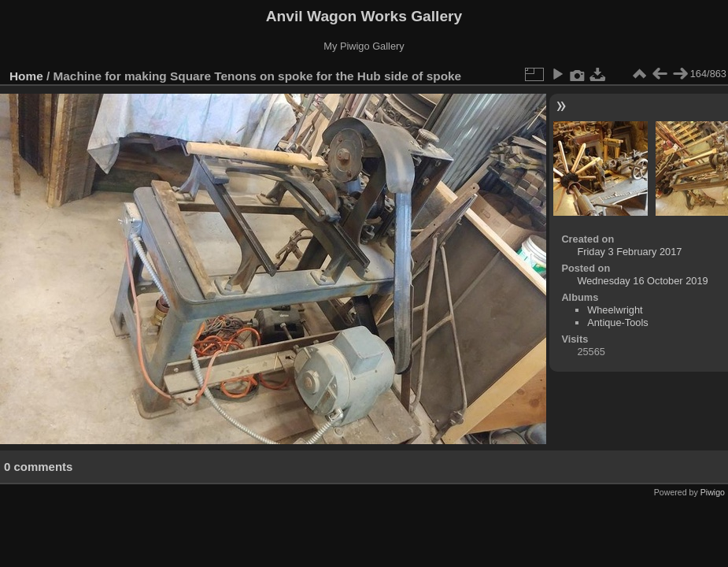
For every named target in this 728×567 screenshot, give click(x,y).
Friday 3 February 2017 (629, 252)
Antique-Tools (618, 322)
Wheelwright (615, 310)
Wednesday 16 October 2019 (642, 281)
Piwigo (713, 492)
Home (26, 76)
